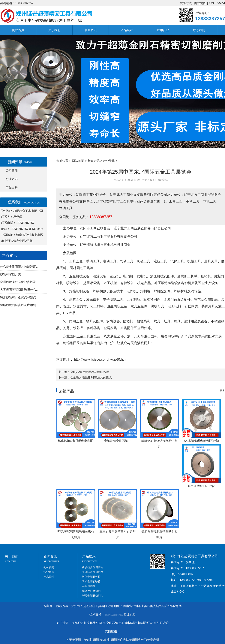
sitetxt (221, 3)
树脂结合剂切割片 (93, 567)
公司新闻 (12, 171)
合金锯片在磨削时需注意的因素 (91, 377)
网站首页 (18, 30)
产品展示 (127, 30)
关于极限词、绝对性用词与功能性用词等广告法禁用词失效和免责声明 (112, 640)
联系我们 (199, 30)
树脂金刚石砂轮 (91, 577)
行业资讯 (12, 179)
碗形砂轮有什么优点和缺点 (18, 297)
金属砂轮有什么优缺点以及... (19, 282)
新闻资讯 (91, 30)
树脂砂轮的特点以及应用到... (19, 305)
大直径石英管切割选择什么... (19, 290)
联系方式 (186, 3)
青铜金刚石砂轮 (91, 581)
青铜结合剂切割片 (93, 572)
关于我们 (54, 30)
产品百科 (12, 187)
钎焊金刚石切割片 (93, 596)
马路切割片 (89, 586)
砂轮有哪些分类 (10, 274)
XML (212, 3)
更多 (222, 391)
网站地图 (200, 3)
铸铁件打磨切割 (91, 591)
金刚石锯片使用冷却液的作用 (90, 372)
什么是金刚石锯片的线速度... (19, 267)
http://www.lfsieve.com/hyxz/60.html (100, 360)
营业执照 (130, 614)
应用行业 (163, 30)
